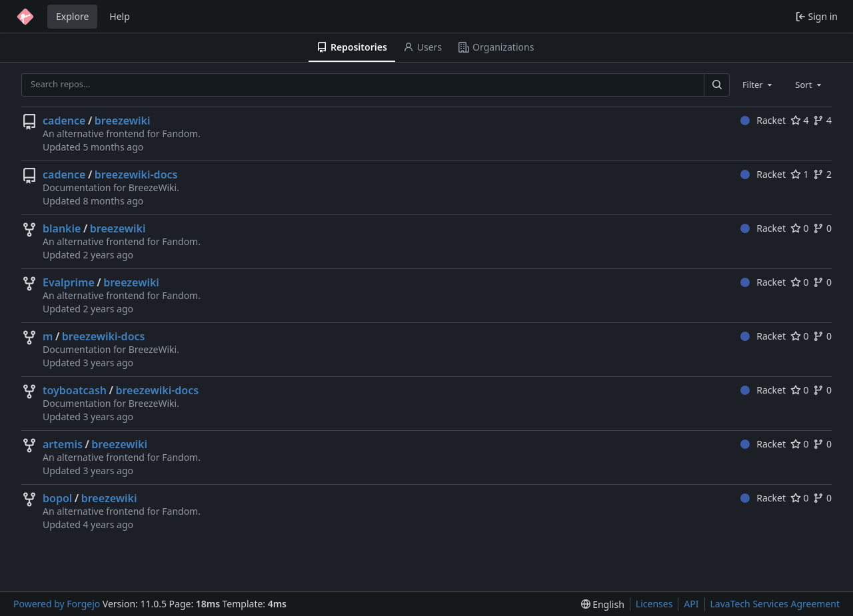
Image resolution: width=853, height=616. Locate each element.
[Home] (25, 17)
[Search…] (716, 85)
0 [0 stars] (800, 228)
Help (120, 16)
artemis (63, 444)
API (691, 604)
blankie (62, 228)
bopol (57, 498)
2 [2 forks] (822, 174)
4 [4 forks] (822, 120)
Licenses (654, 604)
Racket (763, 120)
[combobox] (758, 85)
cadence (64, 121)
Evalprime (69, 282)
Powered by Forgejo (57, 604)
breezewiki (123, 121)
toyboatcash (75, 390)
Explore (72, 16)
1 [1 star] (800, 174)
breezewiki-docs (136, 174)
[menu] (603, 604)
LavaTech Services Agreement (775, 604)
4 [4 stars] (800, 120)
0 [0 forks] (822, 228)
